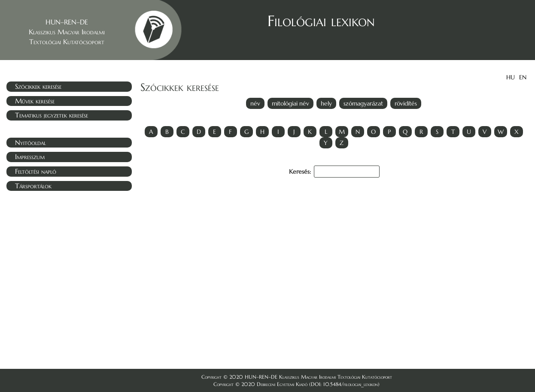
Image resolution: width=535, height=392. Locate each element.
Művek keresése (35, 101)
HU (511, 77)
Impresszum (30, 157)
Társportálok (33, 186)
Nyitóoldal (30, 142)
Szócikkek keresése (38, 86)
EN (523, 77)
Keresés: (334, 172)
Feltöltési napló (36, 171)
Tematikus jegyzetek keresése (52, 115)
